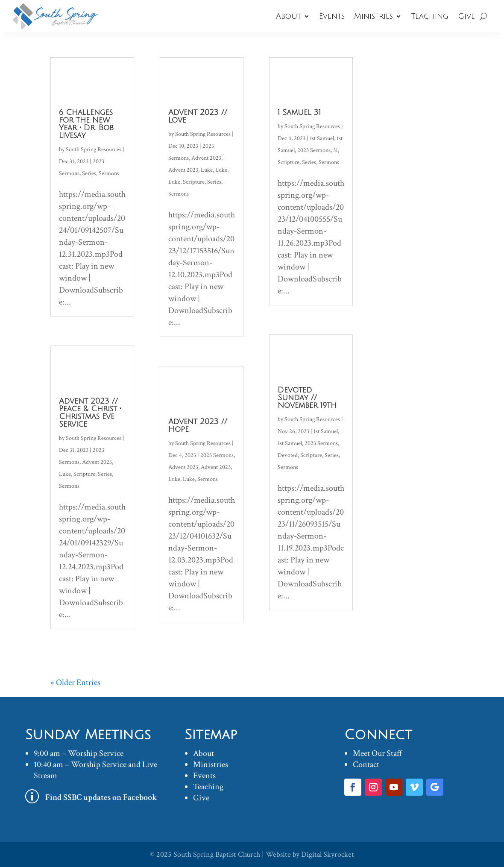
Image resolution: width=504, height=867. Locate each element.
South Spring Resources (94, 149)
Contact (366, 764)
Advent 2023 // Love (198, 116)
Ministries (374, 16)
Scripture (84, 474)
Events (332, 16)
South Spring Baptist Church (217, 854)
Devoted (288, 455)
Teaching (430, 16)
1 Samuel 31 (299, 112)
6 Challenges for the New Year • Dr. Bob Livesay (86, 124)
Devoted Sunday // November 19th (307, 398)
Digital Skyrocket (328, 854)
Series (89, 173)
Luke (65, 474)
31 (336, 150)
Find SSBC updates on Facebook (101, 797)
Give (466, 16)
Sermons (109, 173)
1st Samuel (322, 138)
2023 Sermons (217, 455)
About (289, 16)
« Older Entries (75, 682)
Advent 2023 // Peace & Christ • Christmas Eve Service (90, 413)
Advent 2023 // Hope (198, 425)
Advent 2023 (97, 462)
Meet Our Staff (377, 753)
